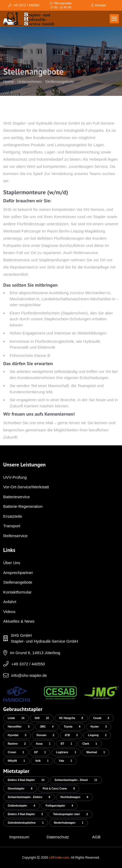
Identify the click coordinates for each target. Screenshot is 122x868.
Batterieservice (16, 497)
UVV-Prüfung (15, 477)
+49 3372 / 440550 (28, 664)
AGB (96, 837)
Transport (12, 526)
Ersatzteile (13, 516)
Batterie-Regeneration (23, 506)
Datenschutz (58, 837)
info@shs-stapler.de (29, 675)
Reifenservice (15, 536)
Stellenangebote (60, 87)
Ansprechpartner (18, 573)
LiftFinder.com (59, 858)
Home (9, 87)
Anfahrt (10, 602)
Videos (9, 612)
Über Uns (12, 563)
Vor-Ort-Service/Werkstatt (26, 487)
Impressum (19, 837)
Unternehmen (30, 87)
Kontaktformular (17, 592)
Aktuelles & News (19, 621)
